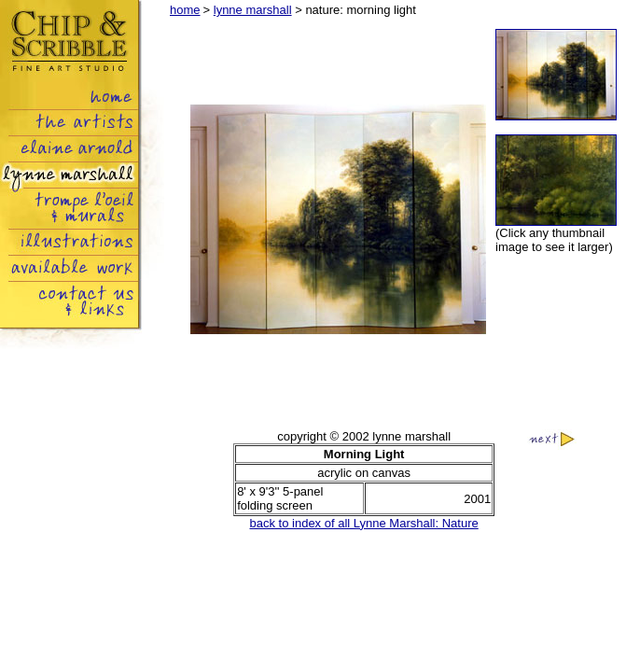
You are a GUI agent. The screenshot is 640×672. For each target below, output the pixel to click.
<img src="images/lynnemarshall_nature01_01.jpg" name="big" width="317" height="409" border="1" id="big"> (338, 220)
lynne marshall (253, 10)
